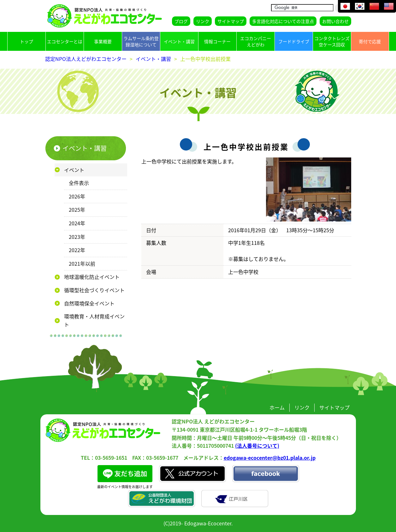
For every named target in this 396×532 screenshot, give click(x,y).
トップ (27, 41)
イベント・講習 (179, 41)
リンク (203, 21)
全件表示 (79, 183)
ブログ (181, 21)
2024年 (77, 223)
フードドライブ (294, 41)
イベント (74, 170)
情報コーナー (217, 41)
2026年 (77, 196)
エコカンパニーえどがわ (256, 41)
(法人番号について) (257, 446)
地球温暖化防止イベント (92, 277)
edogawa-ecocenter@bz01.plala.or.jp (270, 458)
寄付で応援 (370, 41)
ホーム (277, 407)
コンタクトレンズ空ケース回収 (332, 41)
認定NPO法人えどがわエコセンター (86, 59)
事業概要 (103, 41)
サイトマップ (231, 21)
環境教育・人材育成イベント (94, 320)
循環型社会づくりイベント (94, 290)
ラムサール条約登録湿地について (141, 41)
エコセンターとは (65, 41)
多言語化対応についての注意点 (283, 21)
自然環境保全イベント (89, 303)
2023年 (77, 237)
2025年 (77, 210)
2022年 (77, 250)
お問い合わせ (335, 21)
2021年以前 (82, 263)
